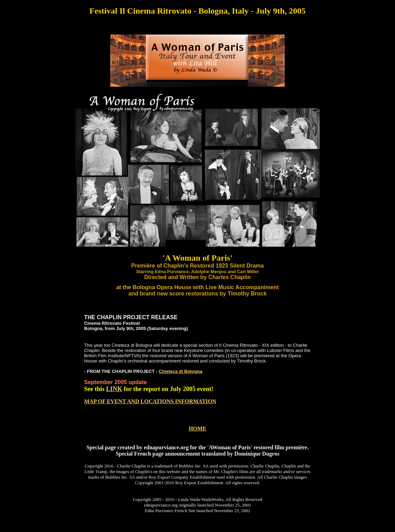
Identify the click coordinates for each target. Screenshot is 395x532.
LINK (114, 389)
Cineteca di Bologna (181, 371)
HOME (198, 429)
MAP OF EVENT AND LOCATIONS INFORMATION (150, 401)
